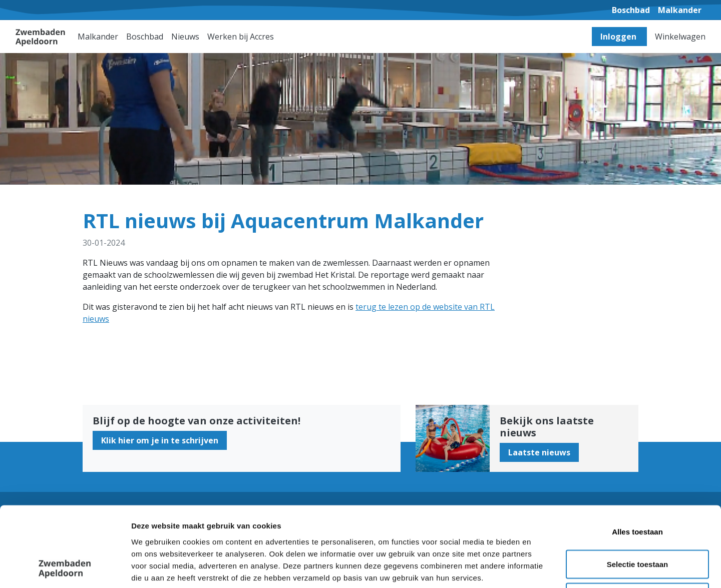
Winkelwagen (680, 37)
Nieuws (185, 37)
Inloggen (619, 37)
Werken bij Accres (241, 37)
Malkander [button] (98, 37)
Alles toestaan (637, 457)
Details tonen (541, 568)
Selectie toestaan (638, 490)
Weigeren (637, 522)
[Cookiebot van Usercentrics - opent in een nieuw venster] (65, 568)
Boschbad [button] (145, 37)
